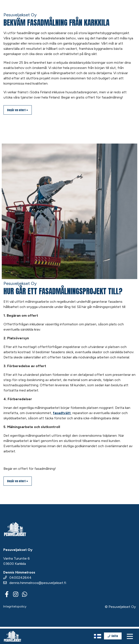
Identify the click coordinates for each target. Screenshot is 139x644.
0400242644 (17, 578)
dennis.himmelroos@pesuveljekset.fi (35, 583)
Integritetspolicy (15, 606)
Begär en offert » (18, 110)
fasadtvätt (62, 413)
